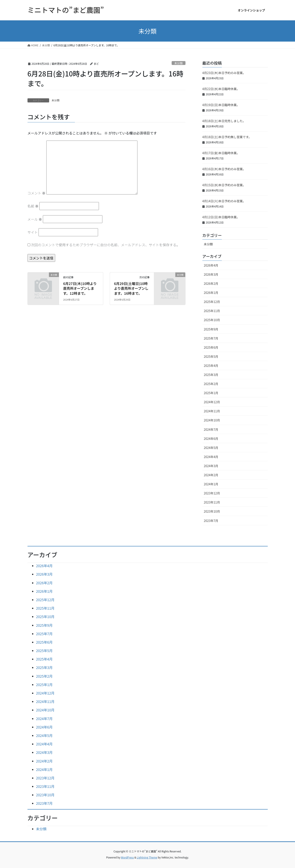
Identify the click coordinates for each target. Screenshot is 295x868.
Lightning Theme (147, 857)
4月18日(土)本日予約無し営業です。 (227, 137)
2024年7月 (211, 429)
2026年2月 (211, 283)
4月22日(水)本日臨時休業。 (221, 89)
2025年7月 (211, 338)
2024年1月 (211, 484)
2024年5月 (211, 448)
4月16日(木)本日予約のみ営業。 (224, 169)
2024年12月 (212, 402)
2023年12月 (212, 493)
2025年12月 (212, 302)
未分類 (178, 63)
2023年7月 (211, 521)
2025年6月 (211, 347)
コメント (37, 193)
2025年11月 (212, 311)
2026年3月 (211, 274)
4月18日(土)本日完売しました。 (224, 121)
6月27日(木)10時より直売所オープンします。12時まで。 (80, 288)
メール (35, 219)
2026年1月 (211, 293)
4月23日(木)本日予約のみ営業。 (224, 73)
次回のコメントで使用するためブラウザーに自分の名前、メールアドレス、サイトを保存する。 (105, 245)
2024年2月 (211, 475)
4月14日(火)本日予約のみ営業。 (224, 201)
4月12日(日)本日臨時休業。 (221, 217)
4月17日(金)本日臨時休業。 (221, 153)
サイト (33, 232)
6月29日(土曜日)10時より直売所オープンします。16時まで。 (131, 288)
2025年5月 (211, 356)
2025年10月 (212, 320)
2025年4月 (211, 366)
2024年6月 (211, 439)
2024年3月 (211, 466)
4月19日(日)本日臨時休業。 (221, 105)
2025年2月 (211, 384)
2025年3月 (211, 375)
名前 (33, 206)
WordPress (127, 857)
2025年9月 (211, 329)
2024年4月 (211, 457)
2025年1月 (211, 393)
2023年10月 (212, 511)
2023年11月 (212, 502)
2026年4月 (211, 265)
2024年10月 (212, 420)
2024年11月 (212, 411)
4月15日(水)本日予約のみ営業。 (224, 185)
